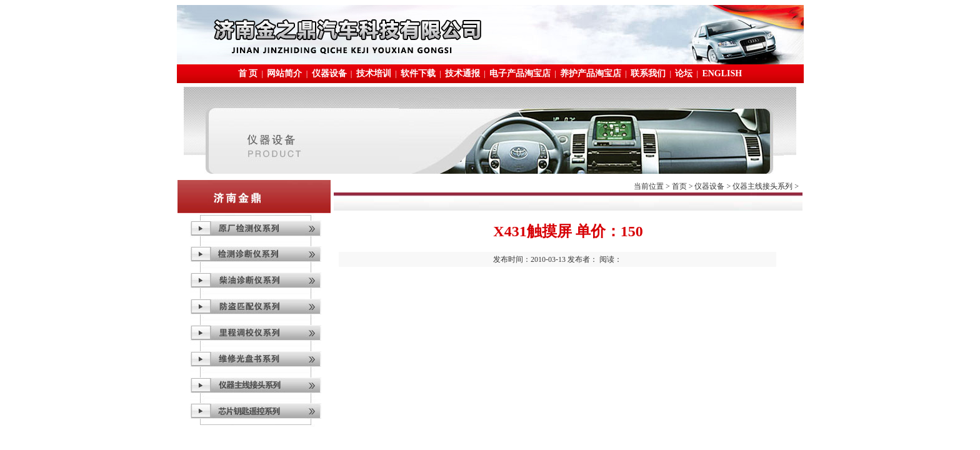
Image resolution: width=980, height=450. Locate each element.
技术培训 (374, 73)
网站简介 (284, 73)
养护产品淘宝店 (591, 73)
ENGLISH (722, 73)
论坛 (684, 73)
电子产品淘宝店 (520, 73)
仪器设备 (329, 73)
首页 (679, 186)
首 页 (248, 73)
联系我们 (648, 73)
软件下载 (418, 73)
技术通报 (462, 73)
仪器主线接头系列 (762, 186)
